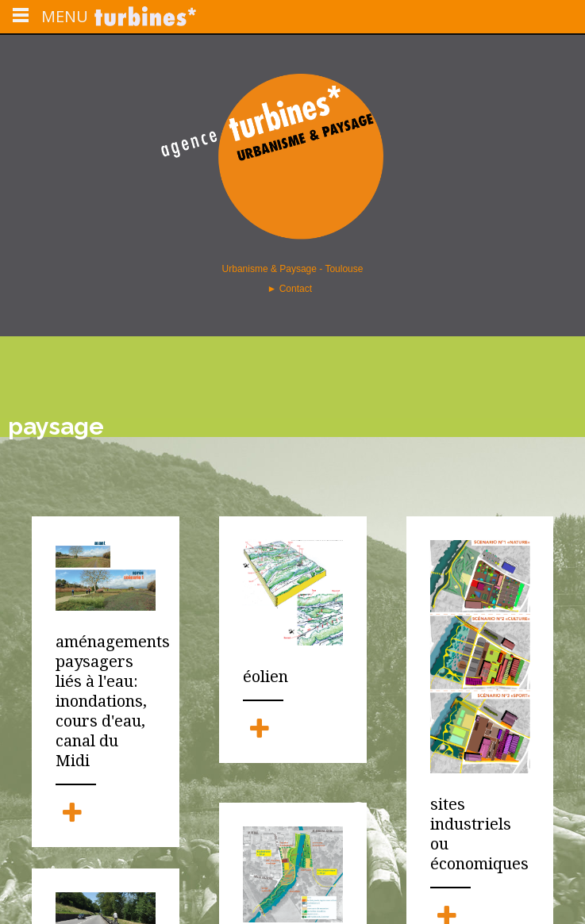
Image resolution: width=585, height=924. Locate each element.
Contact (297, 289)
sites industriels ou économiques (479, 832)
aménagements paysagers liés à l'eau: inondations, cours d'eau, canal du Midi (106, 701)
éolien (266, 677)
